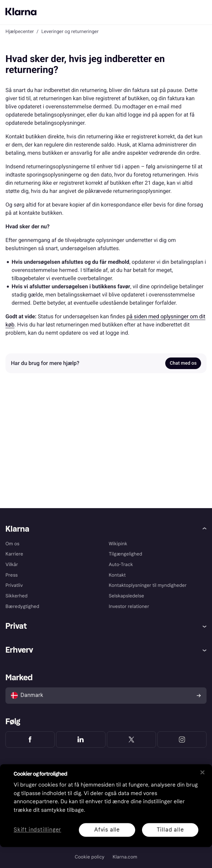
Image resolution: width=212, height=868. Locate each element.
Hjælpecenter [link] (20, 32)
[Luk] (202, 772)
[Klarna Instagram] (182, 740)
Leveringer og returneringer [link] (70, 32)
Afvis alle (107, 830)
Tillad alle (170, 830)
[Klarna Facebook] (30, 740)
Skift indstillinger (37, 830)
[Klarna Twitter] (131, 740)
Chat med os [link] (183, 363)
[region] (106, 805)
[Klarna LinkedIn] (81, 740)
